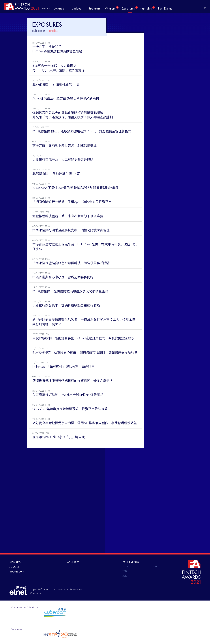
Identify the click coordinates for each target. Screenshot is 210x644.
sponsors (94, 8)
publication (39, 31)
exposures (130, 8)
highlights (147, 8)
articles (53, 31)
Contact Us (36, 593)
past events (165, 8)
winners (112, 8)
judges (77, 8)
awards (59, 8)
